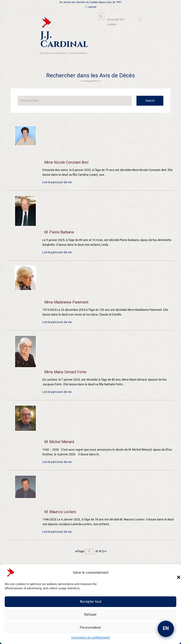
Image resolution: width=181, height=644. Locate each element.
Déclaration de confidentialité (91, 638)
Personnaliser (90, 627)
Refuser (90, 615)
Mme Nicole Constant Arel (65, 151)
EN (166, 628)
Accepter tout (91, 602)
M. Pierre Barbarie (59, 220)
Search (152, 89)
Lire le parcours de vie (57, 170)
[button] (174, 573)
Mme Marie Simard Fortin (65, 360)
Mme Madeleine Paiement (66, 290)
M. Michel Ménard (59, 430)
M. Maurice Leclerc (60, 500)
